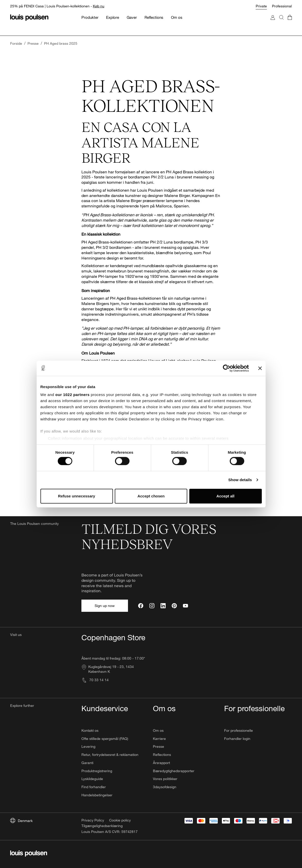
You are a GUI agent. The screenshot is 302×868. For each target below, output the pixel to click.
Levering (88, 746)
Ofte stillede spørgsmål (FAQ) (105, 738)
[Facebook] (141, 606)
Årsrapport (161, 763)
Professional (282, 6)
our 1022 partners (73, 395)
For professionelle (239, 730)
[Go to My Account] (273, 22)
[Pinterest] (174, 606)
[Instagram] (152, 606)
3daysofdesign (165, 787)
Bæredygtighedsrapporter (174, 771)
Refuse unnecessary (77, 496)
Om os (158, 730)
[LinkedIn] (163, 606)
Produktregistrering (97, 771)
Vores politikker (165, 779)
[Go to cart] (290, 22)
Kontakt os (90, 730)
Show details (240, 480)
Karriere (159, 738)
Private (261, 6)
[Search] (281, 22)
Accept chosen (151, 496)
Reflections (162, 755)
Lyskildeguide (92, 779)
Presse (159, 746)
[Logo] (29, 18)
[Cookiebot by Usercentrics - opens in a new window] (227, 368)
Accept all (226, 496)
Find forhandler (94, 787)
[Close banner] (260, 368)
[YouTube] (185, 606)
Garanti (87, 763)
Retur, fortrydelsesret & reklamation (110, 755)
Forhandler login (237, 738)
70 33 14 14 (95, 680)
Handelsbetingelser (97, 795)
